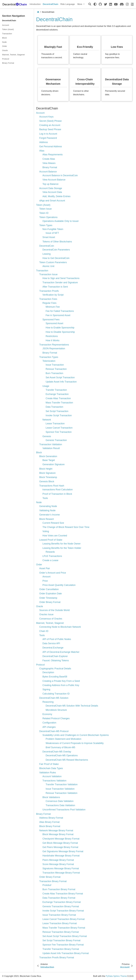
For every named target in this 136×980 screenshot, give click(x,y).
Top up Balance (50, 184)
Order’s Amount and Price (53, 573)
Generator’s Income (49, 515)
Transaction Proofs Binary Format (57, 958)
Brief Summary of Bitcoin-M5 (60, 747)
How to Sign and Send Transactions (61, 278)
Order (5, 46)
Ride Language (68, 4)
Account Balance (48, 172)
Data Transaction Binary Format (59, 898)
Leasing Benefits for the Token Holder (62, 548)
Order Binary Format (50, 602)
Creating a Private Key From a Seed (61, 681)
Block (4, 38)
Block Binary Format (50, 826)
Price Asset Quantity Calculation (59, 585)
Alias (42, 151)
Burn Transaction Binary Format (59, 889)
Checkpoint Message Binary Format (61, 839)
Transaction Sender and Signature (60, 282)
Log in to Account (48, 134)
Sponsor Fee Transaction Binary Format (63, 945)
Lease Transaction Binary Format (60, 923)
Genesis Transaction (56, 440)
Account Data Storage (51, 188)
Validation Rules (48, 773)
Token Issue (45, 209)
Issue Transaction (55, 365)
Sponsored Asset (54, 323)
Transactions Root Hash (52, 486)
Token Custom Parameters (53, 262)
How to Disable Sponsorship (60, 332)
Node (4, 42)
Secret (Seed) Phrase (50, 121)
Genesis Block (47, 481)
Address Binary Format (51, 818)
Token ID (44, 213)
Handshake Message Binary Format (61, 856)
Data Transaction (54, 407)
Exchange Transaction (57, 394)
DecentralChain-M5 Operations (62, 755)
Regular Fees (49, 303)
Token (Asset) (8, 29)
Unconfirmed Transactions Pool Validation (64, 810)
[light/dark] (95, 4)
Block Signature (47, 473)
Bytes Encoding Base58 (55, 677)
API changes (49, 727)
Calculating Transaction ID (56, 694)
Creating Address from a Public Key (61, 685)
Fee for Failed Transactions (60, 311)
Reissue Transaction (56, 369)
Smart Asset (49, 237)
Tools (45, 498)
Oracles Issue (46, 614)
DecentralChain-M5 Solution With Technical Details (72, 706)
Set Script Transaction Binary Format (61, 940)
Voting (46, 531)
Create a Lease (50, 560)
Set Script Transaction (57, 411)
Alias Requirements (53, 155)
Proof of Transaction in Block (57, 494)
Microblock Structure (56, 710)
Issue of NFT (52, 233)
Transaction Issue (48, 274)
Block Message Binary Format (58, 834)
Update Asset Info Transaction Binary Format (66, 953)
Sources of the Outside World (54, 610)
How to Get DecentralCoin (56, 258)
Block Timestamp (48, 477)
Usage (46, 386)
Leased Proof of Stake (51, 540)
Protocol (6, 59)
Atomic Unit (48, 266)
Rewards (50, 552)
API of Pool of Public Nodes (57, 639)
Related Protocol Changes (56, 718)
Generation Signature (53, 464)
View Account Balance (54, 180)
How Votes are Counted (55, 536)
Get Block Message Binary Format (60, 843)
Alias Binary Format (49, 822)
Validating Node (47, 510)
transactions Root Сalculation (58, 490)
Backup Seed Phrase (50, 129)
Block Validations (51, 797)
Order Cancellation (49, 589)
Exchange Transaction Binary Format (62, 902)
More (80, 4)
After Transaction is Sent (55, 287)
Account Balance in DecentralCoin (60, 175)
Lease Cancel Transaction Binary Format (64, 919)
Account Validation (52, 776)
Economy (47, 714)
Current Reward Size (53, 523)
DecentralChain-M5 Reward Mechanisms (67, 760)
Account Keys (46, 117)
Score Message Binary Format (58, 864)
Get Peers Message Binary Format (60, 847)
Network (47, 420)
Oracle (5, 50)
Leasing (47, 254)
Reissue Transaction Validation (61, 793)
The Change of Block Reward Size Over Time (66, 527)
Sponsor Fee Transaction (59, 432)
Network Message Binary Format (56, 830)
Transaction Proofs (49, 291)
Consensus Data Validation (60, 801)
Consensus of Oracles (51, 619)
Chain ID (44, 631)
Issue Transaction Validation (60, 789)
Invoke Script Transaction (59, 415)
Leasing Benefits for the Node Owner (62, 544)
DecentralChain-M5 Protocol (54, 731)
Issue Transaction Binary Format (59, 915)
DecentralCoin (47, 246)
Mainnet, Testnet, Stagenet (13, 55)
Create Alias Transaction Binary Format (63, 894)
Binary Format (8, 63)
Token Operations (48, 217)
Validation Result (51, 448)
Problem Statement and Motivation (63, 739)
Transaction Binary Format (53, 881)
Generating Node (48, 506)
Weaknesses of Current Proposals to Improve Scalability (75, 743)
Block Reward (46, 519)
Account (6, 25)
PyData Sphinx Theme (116, 976)
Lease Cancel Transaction (59, 428)
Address (44, 142)
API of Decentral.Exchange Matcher (61, 652)
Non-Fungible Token (53, 229)
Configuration (49, 723)
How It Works (52, 340)
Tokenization (49, 361)
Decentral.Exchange (53, 648)
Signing (46, 689)
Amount (46, 577)
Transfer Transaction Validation (62, 784)
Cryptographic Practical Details (55, 669)
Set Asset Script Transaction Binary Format (65, 936)
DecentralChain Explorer (55, 656)
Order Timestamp (48, 598)
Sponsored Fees (51, 320)
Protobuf (47, 885)
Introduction (35, 4)
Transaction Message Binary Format (61, 873)
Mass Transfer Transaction (59, 403)
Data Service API (51, 643)
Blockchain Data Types (51, 768)
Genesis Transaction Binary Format (61, 906)
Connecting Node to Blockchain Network (60, 627)
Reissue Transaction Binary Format (61, 932)
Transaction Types (49, 357)
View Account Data (52, 192)
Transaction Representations (54, 345)
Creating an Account (50, 125)
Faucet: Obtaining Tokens (56, 660)
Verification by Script (53, 295)
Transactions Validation (54, 781)
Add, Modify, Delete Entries (56, 196)
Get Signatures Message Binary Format (63, 851)
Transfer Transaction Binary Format (61, 949)
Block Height (46, 469)
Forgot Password (48, 138)
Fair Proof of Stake (49, 764)
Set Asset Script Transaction (60, 377)
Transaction (7, 34)
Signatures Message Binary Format (61, 868)
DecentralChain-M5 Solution (54, 698)
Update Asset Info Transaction (61, 382)
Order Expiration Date (50, 594)
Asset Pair (45, 568)
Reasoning (48, 702)
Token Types (46, 225)
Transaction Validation (51, 444)
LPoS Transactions (52, 556)
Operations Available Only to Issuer (61, 221)
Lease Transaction (55, 424)
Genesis (47, 436)
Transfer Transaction (56, 390)
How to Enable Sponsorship (60, 328)
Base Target (49, 460)
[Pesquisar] (90, 4)
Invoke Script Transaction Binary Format (63, 911)
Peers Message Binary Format (58, 860)
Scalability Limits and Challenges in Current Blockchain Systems (76, 735)
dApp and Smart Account (52, 201)
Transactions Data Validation (60, 805)
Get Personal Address (51, 146)
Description (48, 672)
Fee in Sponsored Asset (58, 315)
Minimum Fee (53, 307)
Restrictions (52, 336)
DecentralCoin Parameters (56, 250)
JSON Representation (54, 348)
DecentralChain (51, 4)
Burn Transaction (54, 373)
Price (45, 581)
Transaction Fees (48, 299)
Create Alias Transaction (58, 398)
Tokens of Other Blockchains (57, 242)
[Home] (38, 12)
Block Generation (48, 456)
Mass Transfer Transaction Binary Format (64, 928)
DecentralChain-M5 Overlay (57, 752)
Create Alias (49, 159)
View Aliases (49, 163)
